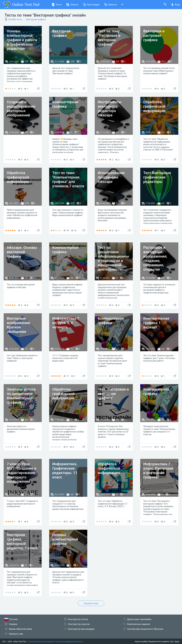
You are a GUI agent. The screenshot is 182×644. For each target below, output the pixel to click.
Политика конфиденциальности (69, 642)
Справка (13, 624)
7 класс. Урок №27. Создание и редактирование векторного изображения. (21, 473)
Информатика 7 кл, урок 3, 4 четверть (66, 323)
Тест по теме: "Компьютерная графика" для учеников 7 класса (68, 179)
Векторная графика (36, 19)
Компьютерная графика (65, 104)
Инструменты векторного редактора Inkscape (110, 109)
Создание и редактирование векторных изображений (21, 109)
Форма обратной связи (20, 629)
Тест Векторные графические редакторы (157, 177)
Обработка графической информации (154, 106)
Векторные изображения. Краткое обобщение (19, 325)
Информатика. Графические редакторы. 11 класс (65, 471)
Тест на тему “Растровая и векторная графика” (109, 38)
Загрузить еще (91, 603)
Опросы (72, 5)
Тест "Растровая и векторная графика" (113, 394)
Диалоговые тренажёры (139, 619)
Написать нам (16, 634)
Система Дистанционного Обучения (145, 629)
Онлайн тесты (15, 19)
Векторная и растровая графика (154, 36)
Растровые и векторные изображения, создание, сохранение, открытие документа (155, 261)
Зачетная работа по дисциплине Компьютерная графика (21, 396)
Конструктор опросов (79, 624)
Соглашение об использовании (41, 642)
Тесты (57, 5)
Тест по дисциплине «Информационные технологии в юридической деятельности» (113, 258)
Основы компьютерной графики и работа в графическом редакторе (22, 40)
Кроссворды (91, 5)
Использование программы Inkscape (111, 177)
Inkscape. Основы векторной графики (22, 252)
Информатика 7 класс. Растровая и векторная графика (158, 471)
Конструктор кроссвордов (81, 629)
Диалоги (110, 5)
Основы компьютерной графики (65, 539)
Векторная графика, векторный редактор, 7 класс (22, 541)
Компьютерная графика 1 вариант (156, 323)
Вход (175, 5)
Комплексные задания (139, 624)
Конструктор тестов (78, 619)
